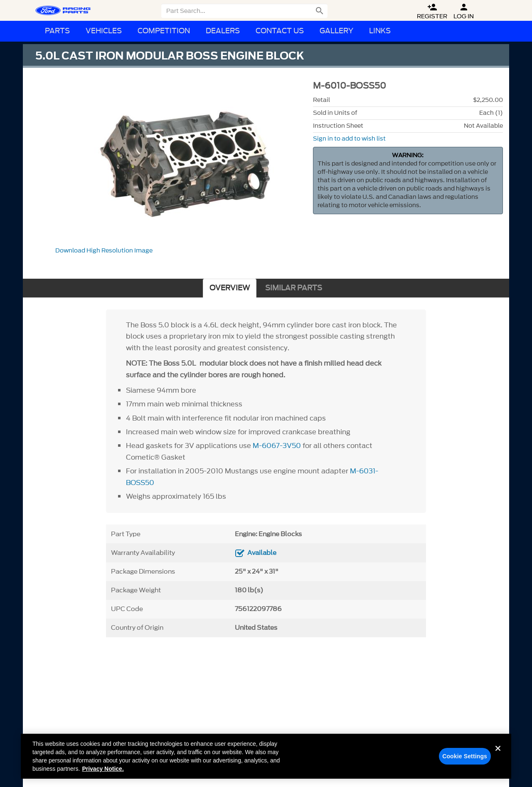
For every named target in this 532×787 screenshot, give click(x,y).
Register (432, 11)
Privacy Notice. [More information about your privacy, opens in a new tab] (103, 771)
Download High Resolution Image (104, 251)
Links (380, 31)
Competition (164, 31)
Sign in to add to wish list (349, 139)
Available (262, 553)
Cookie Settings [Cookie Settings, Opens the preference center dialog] (465, 759)
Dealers (223, 31)
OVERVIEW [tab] (230, 288)
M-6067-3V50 (277, 445)
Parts (57, 31)
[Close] (498, 757)
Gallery (336, 31)
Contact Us (280, 31)
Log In (464, 11)
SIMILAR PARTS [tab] (294, 288)
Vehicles (104, 31)
